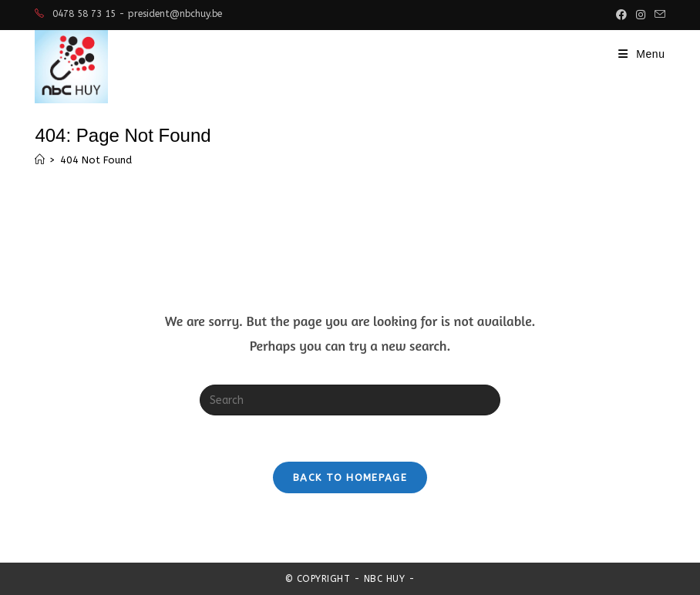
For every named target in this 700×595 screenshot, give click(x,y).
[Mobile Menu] (642, 54)
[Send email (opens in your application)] (658, 15)
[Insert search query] (350, 400)
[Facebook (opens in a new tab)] (621, 15)
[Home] (40, 160)
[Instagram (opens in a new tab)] (641, 15)
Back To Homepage (350, 477)
